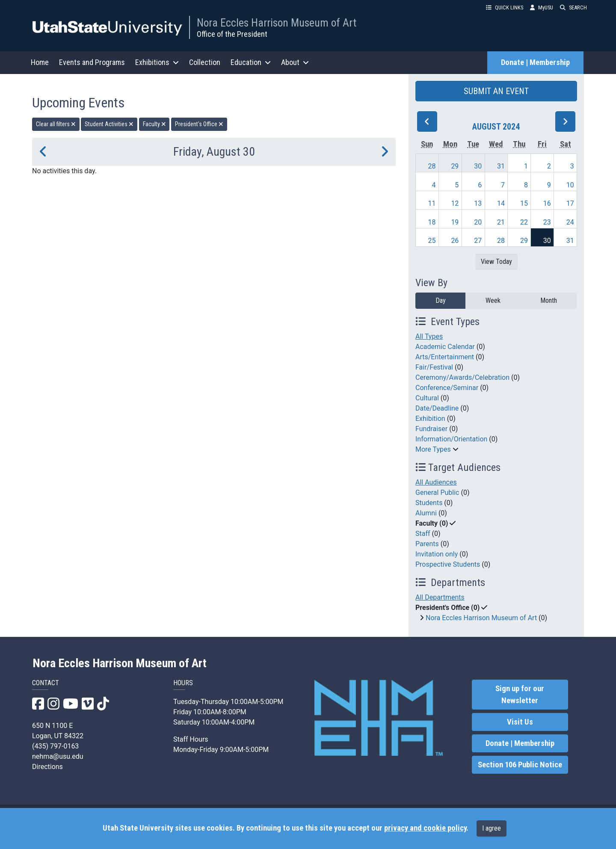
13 (478, 203)
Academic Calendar (445, 347)
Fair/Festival (434, 367)
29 (455, 166)
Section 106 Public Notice (520, 765)
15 (524, 203)
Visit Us (520, 722)
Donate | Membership (535, 62)
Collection (205, 62)
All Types (429, 336)
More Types (433, 449)
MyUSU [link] (542, 7)
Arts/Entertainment (445, 357)
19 (455, 222)
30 (478, 166)
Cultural (427, 398)
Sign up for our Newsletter (520, 695)
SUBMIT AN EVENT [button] (496, 91)
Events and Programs (92, 62)
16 (547, 203)
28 (432, 166)
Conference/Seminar (447, 388)
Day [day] (441, 300)
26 (455, 241)
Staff (423, 534)
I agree (492, 828)
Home (40, 62)
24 (570, 222)
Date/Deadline (437, 408)
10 (570, 185)
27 (478, 241)
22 (524, 222)
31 (501, 166)
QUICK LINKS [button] (505, 7)
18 (432, 222)
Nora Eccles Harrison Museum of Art (277, 23)
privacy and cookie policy (425, 828)
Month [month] (549, 300)
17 (570, 203)
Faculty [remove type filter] (154, 124)
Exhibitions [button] (157, 62)
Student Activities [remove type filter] (109, 124)
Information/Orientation (451, 439)
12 (455, 203)
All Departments (440, 597)
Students (429, 503)
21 (501, 222)
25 (432, 241)
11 (432, 203)
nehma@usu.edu (58, 756)
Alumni (426, 513)
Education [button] (251, 62)
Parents (427, 544)
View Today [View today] (496, 262)
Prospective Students (448, 564)
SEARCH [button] (573, 7)
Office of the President (232, 34)
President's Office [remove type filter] (199, 124)
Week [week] (493, 300)
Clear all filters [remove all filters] (56, 124)
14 (501, 203)
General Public (437, 493)
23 (547, 222)
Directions (47, 767)
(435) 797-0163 (55, 746)
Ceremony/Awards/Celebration (462, 377)
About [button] (295, 62)
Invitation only (437, 554)
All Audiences (436, 482)
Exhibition (430, 419)
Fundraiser (431, 429)
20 (478, 222)
